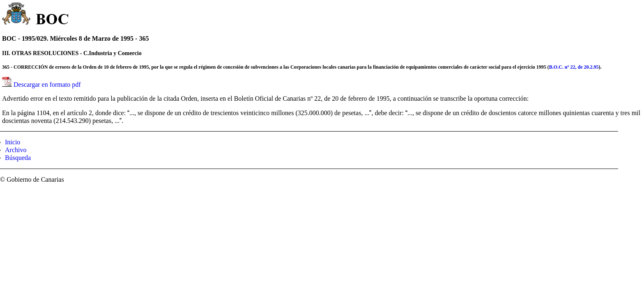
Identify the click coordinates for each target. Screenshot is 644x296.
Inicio (13, 142)
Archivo (16, 150)
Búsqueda (18, 158)
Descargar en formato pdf (47, 84)
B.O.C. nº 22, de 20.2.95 (574, 67)
